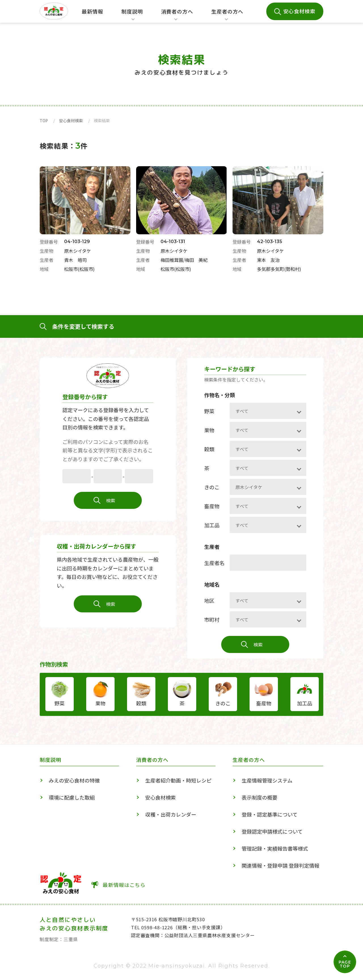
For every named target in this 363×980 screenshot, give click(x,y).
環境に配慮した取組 (72, 797)
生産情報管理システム (267, 780)
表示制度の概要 (259, 797)
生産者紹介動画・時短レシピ (178, 780)
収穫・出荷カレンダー (171, 814)
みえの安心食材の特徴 (74, 780)
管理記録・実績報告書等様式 (275, 848)
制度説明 (130, 15)
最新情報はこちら (124, 885)
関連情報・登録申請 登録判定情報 (280, 865)
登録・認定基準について (270, 814)
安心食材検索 (299, 11)
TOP (44, 121)
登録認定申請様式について (272, 831)
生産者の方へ (227, 15)
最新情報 (92, 11)
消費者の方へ (177, 15)
